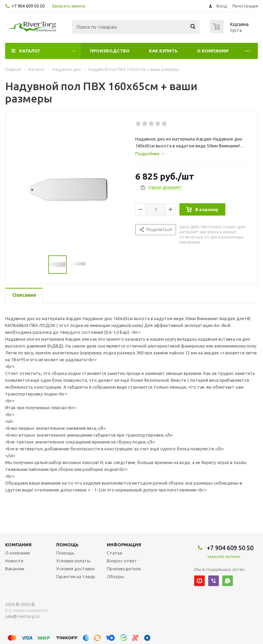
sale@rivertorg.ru (22, 616)
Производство (110, 51)
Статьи (115, 553)
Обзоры (116, 576)
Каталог (30, 51)
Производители (124, 569)
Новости (14, 561)
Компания (18, 545)
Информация (124, 545)
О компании (213, 51)
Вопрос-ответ (122, 561)
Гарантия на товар (76, 576)
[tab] (150, 154)
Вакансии (15, 569)
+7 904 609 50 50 (28, 6)
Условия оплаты (73, 561)
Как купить (163, 51)
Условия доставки (75, 569)
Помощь (67, 545)
